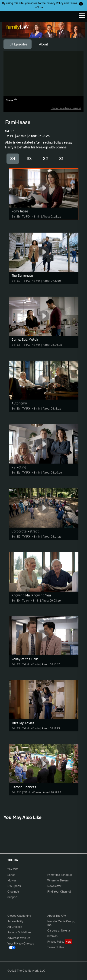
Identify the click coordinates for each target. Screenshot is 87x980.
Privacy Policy (55, 3)
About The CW (57, 916)
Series (11, 875)
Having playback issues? (66, 108)
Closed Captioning (19, 916)
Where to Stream (58, 880)
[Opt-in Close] (81, 4)
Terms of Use (56, 947)
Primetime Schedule (60, 875)
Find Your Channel (59, 892)
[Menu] (82, 16)
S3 (29, 159)
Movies (12, 880)
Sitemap (52, 936)
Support (12, 897)
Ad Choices (15, 927)
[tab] (18, 44)
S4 (13, 159)
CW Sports (14, 886)
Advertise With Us (19, 938)
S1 (61, 159)
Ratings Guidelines (19, 932)
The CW (8, 15)
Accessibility (15, 921)
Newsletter (54, 886)
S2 (45, 159)
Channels (13, 892)
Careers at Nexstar (59, 930)
